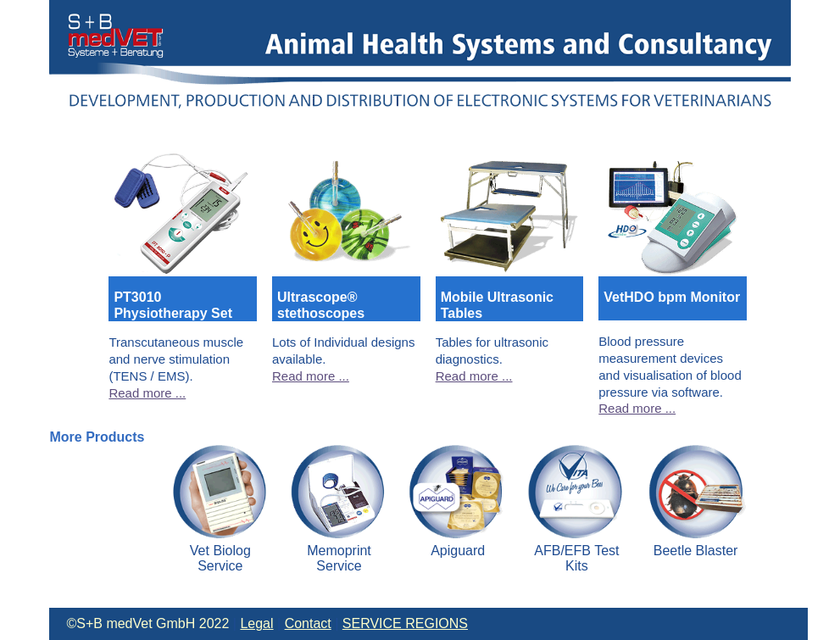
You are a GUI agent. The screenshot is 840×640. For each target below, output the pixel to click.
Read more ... (147, 393)
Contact (308, 623)
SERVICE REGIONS (405, 623)
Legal (256, 623)
